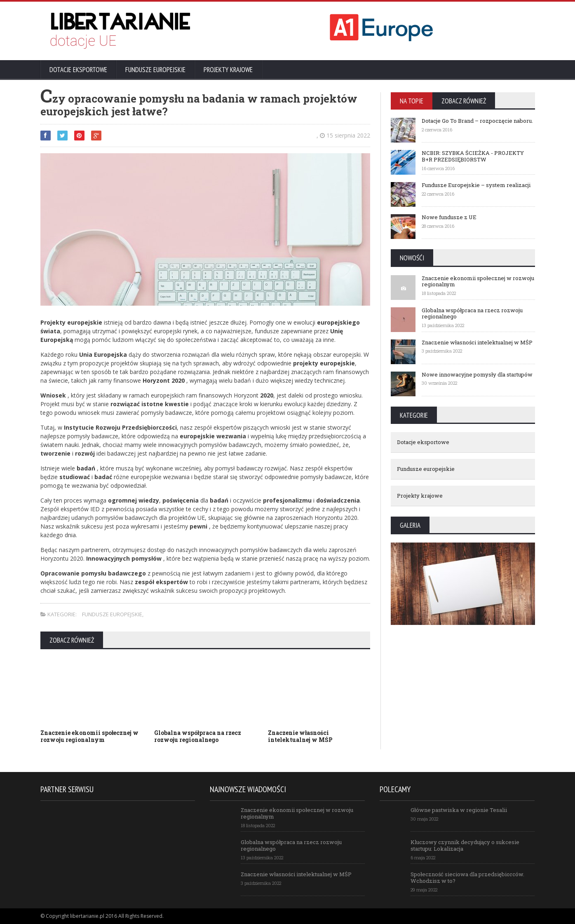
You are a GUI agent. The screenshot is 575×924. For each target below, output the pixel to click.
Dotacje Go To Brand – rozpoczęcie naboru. (477, 121)
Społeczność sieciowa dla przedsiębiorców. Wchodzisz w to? (467, 877)
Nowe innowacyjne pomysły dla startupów (477, 374)
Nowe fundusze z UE (449, 217)
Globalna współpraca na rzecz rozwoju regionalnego (198, 736)
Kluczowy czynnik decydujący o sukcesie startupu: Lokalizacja (465, 845)
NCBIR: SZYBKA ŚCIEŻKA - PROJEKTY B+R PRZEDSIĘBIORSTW (473, 156)
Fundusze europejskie (155, 70)
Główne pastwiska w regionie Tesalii (459, 810)
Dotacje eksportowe (78, 70)
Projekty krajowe (228, 70)
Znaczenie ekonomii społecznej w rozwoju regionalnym (89, 736)
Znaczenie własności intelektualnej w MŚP (300, 736)
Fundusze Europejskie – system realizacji (476, 185)
